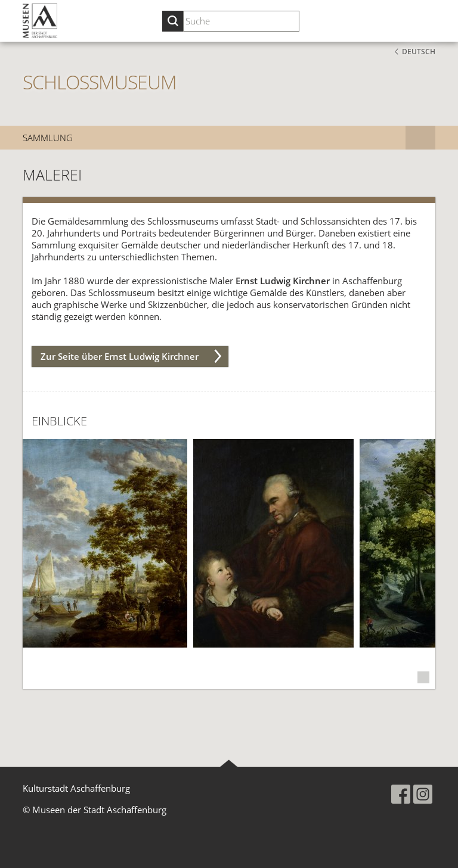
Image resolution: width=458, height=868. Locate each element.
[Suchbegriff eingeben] (241, 21)
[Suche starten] (173, 21)
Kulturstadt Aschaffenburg (76, 788)
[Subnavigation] (420, 138)
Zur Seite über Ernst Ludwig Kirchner (120, 356)
